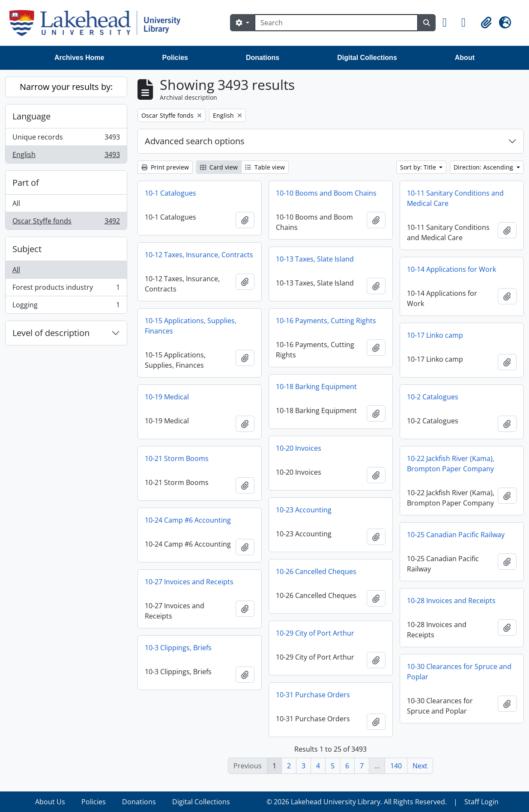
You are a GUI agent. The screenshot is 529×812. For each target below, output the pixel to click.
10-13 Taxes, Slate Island (315, 259)
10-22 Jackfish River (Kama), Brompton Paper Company (451, 464)
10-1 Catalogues (170, 193)
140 (396, 766)
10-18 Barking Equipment (316, 387)
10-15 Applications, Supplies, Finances (191, 326)
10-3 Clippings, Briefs (178, 648)
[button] (448, 23)
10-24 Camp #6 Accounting (188, 520)
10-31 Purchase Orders (313, 695)
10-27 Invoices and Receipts (189, 582)
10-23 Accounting (304, 510)
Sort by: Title (419, 167)
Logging (66, 306)
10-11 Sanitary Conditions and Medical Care (455, 198)
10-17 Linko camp (435, 335)
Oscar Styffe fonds (66, 223)
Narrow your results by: (66, 87)
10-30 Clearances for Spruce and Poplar (459, 672)
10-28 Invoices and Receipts (451, 601)
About (465, 58)
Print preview (165, 167)
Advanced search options (195, 141)
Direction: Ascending (484, 167)
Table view (265, 167)
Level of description (51, 333)
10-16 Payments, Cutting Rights (326, 321)
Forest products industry (66, 289)
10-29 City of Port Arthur (315, 633)
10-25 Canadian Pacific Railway (456, 535)
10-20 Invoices (299, 448)
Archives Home (79, 58)
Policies (175, 58)
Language (31, 116)
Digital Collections (367, 58)
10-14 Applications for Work (451, 269)
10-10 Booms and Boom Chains (326, 193)
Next (420, 766)
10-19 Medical (167, 397)
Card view (219, 167)
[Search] (336, 23)
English (66, 156)
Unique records (66, 139)
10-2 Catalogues (433, 397)
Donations (263, 58)
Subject (27, 249)
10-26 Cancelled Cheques (316, 571)
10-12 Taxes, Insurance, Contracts (199, 255)
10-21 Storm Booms (177, 458)
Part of (26, 183)
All (16, 203)
